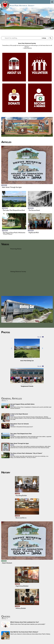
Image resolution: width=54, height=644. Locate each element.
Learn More (27, 127)
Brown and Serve (21, 518)
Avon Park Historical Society (22, 6)
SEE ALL (5, 401)
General (5, 185)
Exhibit (18, 494)
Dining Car (27, 307)
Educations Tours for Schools (20, 424)
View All (39, 337)
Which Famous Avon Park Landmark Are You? (25, 622)
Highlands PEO (34, 233)
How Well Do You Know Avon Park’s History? (24, 632)
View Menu (27, 310)
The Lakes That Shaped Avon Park (14, 210)
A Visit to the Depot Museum (19, 414)
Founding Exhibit (21, 496)
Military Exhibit (21, 608)
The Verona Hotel (34, 210)
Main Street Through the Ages (12, 187)
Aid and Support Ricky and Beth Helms (22, 404)
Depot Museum (7, 563)
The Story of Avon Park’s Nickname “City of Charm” (14, 233)
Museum (4, 561)
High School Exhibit (22, 586)
